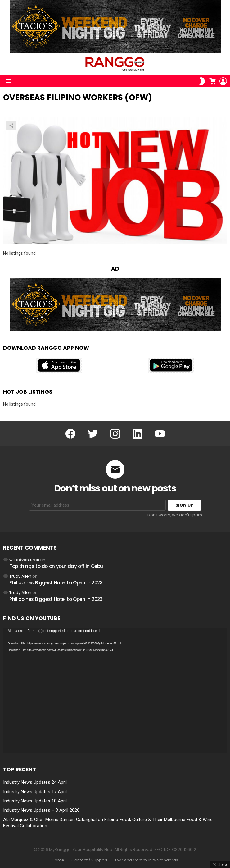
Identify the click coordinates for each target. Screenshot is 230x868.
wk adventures (24, 560)
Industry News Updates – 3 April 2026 (41, 810)
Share (11, 126)
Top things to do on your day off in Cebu (56, 566)
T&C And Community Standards (146, 860)
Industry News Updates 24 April (35, 782)
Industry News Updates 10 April (35, 801)
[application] (115, 691)
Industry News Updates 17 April (35, 792)
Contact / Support (89, 860)
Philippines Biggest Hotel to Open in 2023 (56, 583)
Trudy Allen (20, 576)
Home (58, 860)
